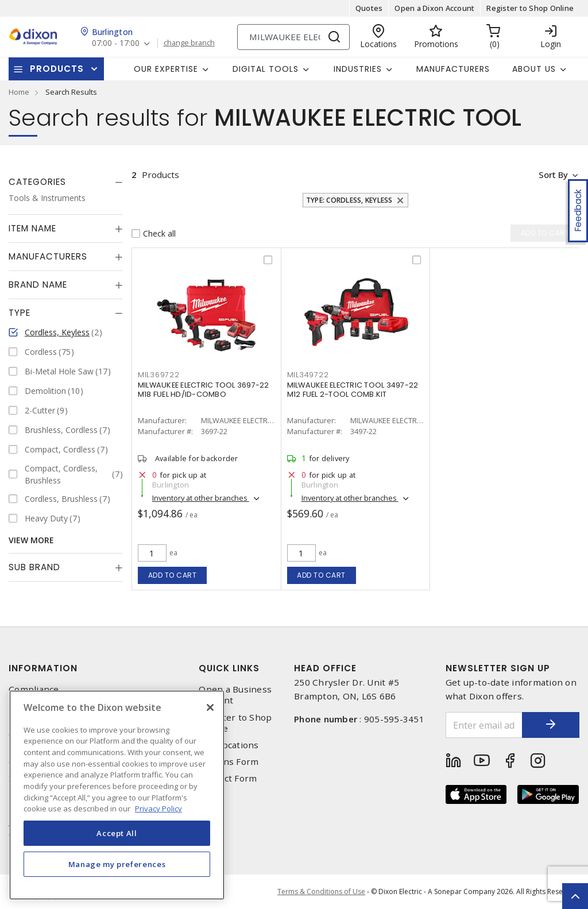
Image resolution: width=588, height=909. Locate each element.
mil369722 (159, 375)
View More (31, 540)
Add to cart (173, 575)
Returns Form (229, 762)
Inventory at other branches (201, 498)
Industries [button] (358, 69)
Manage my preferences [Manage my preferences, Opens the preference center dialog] (117, 864)
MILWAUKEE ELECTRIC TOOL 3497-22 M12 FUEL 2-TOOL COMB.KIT (353, 390)
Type (20, 313)
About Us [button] (534, 69)
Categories (37, 182)
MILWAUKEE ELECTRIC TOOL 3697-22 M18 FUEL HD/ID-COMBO (204, 390)
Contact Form (228, 778)
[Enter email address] (484, 725)
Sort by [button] (553, 175)
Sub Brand (34, 567)
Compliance (34, 689)
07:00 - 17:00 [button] (116, 43)
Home (19, 92)
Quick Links (229, 668)
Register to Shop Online (530, 8)
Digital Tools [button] (266, 69)
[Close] (210, 707)
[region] (117, 795)
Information (43, 668)
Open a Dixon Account (434, 8)
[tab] (66, 182)
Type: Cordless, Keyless (349, 200)
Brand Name (38, 285)
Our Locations (229, 745)
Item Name (32, 228)
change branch (189, 43)
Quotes (369, 8)
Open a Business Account (235, 695)
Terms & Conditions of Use (321, 891)
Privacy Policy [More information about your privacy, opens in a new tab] (158, 809)
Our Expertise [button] (166, 69)
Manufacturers (453, 69)
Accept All (117, 833)
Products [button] (57, 69)
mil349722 (308, 375)
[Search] (293, 37)
